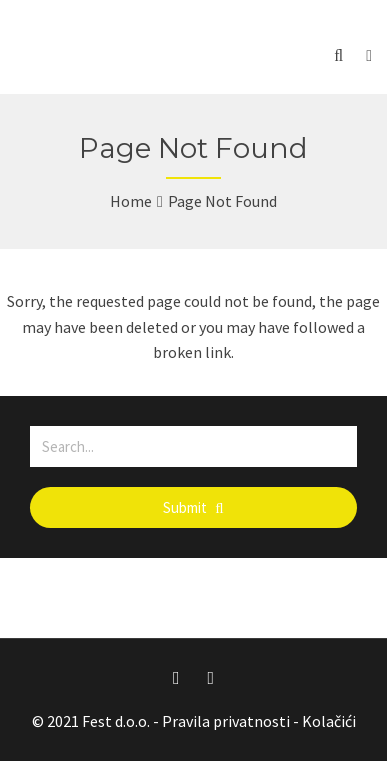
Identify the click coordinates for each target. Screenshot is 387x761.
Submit (193, 507)
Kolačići (329, 721)
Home (131, 201)
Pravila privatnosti (226, 721)
